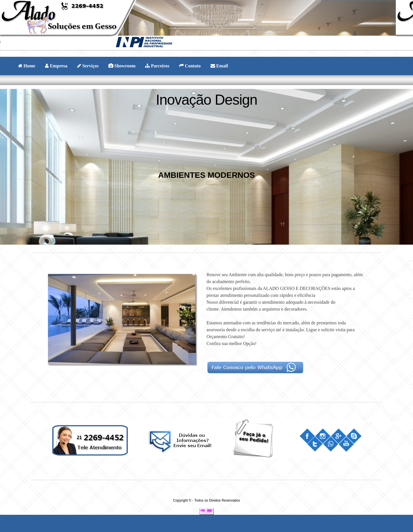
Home (27, 66)
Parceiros (157, 66)
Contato (190, 66)
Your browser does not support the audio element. (43, 42)
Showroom (122, 66)
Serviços (88, 66)
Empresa (56, 66)
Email (219, 66)
